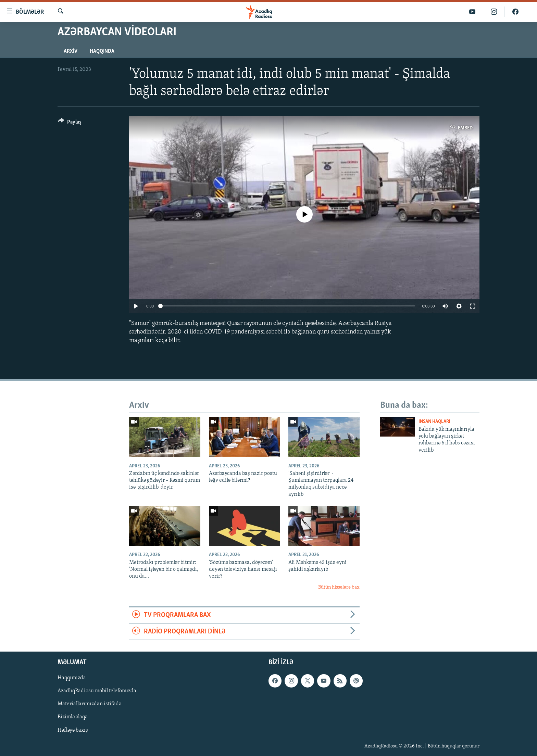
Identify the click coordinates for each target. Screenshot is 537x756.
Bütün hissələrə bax (339, 587)
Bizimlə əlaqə (72, 717)
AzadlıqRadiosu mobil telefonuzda (97, 691)
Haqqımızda (72, 678)
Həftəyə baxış (73, 730)
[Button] (70, 123)
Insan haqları (434, 422)
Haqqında (102, 51)
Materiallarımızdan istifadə (89, 704)
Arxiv (71, 51)
